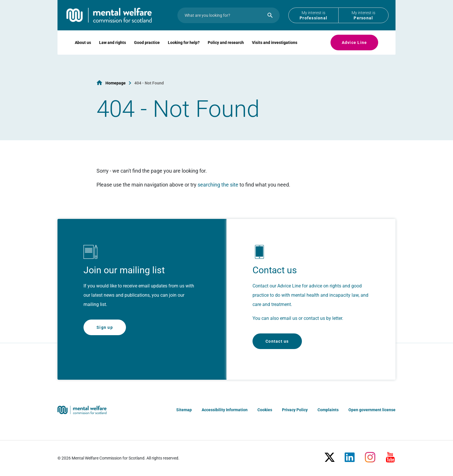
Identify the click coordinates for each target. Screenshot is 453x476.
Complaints (328, 410)
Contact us (277, 341)
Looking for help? (184, 51)
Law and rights (113, 51)
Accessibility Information (225, 410)
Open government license (372, 410)
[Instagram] (370, 455)
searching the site (218, 185)
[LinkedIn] (350, 455)
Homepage (116, 83)
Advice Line (354, 51)
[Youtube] (390, 455)
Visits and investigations (275, 51)
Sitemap (184, 410)
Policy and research (226, 51)
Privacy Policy (295, 410)
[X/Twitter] (330, 455)
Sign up (105, 327)
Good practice (147, 51)
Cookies (265, 410)
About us (83, 51)
